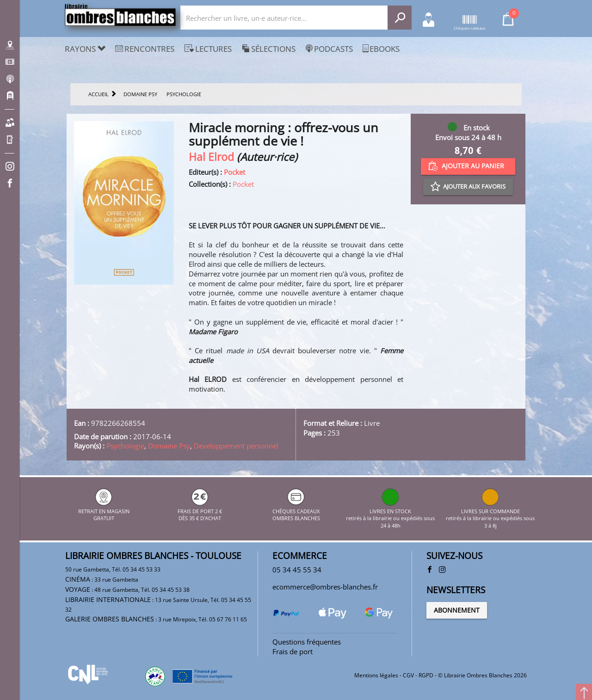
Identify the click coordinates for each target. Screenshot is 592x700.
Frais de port (293, 651)
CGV (408, 675)
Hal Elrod (211, 157)
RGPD (426, 675)
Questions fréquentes (307, 642)
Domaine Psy (169, 446)
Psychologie (125, 446)
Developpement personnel (236, 446)
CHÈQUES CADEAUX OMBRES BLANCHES (296, 511)
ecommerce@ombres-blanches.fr (325, 587)
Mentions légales (376, 675)
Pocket (234, 172)
